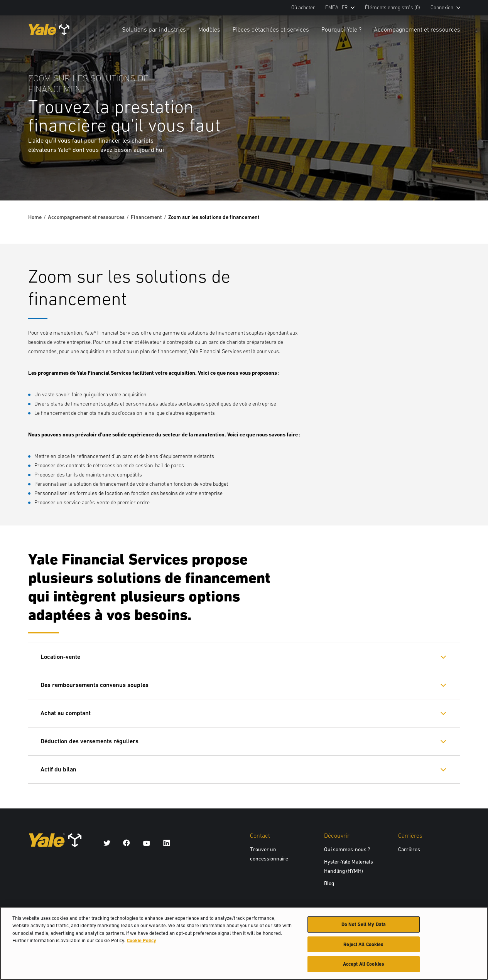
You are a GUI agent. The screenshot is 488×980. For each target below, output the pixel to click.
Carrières (409, 849)
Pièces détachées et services (271, 29)
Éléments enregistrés (393, 8)
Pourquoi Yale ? (341, 29)
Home (35, 217)
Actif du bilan (58, 769)
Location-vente (60, 657)
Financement (146, 217)
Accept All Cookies (364, 967)
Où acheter (303, 8)
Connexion (445, 8)
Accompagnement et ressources (417, 29)
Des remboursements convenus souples (95, 685)
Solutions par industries (154, 29)
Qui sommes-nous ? (347, 849)
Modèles (209, 29)
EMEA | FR (340, 8)
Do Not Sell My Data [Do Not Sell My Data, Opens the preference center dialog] (364, 927)
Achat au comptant (66, 713)
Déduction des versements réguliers (89, 741)
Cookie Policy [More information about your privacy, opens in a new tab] (142, 944)
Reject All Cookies (363, 947)
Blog (329, 883)
